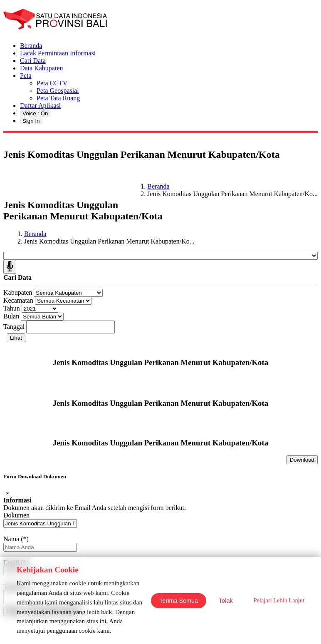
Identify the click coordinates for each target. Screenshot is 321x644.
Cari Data (33, 61)
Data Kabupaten (42, 68)
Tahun (12, 308)
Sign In (31, 121)
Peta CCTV (52, 83)
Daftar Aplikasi (40, 106)
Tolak (226, 601)
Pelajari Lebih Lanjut (279, 600)
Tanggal (14, 327)
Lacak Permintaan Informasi (58, 53)
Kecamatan (18, 300)
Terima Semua (179, 601)
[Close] (7, 493)
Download (302, 460)
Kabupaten (18, 292)
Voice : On (35, 113)
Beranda (31, 46)
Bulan (11, 316)
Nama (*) (16, 539)
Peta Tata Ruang (58, 98)
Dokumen (16, 515)
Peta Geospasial (58, 91)
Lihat (16, 338)
